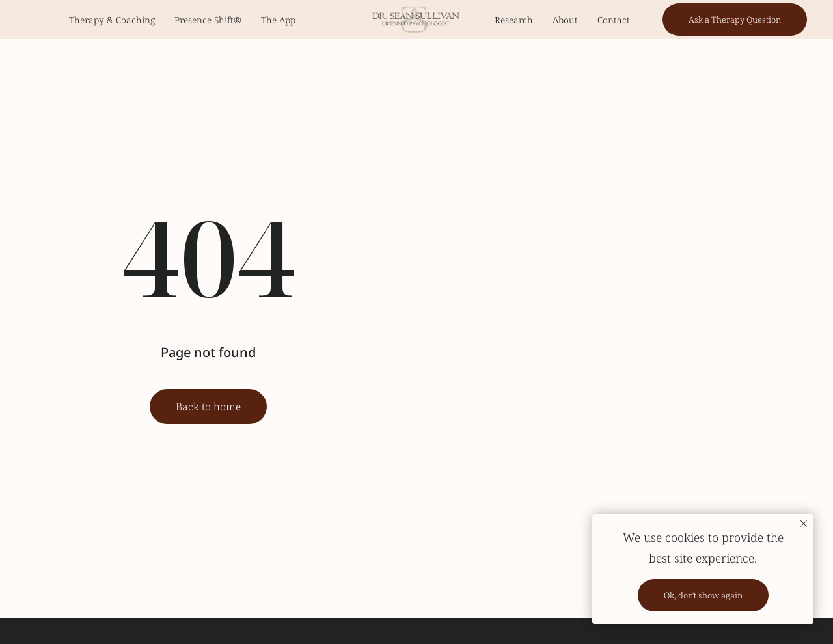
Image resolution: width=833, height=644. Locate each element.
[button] (735, 20)
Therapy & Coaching (112, 20)
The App (278, 20)
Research (514, 20)
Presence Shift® (208, 20)
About (565, 20)
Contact (614, 20)
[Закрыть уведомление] (804, 524)
